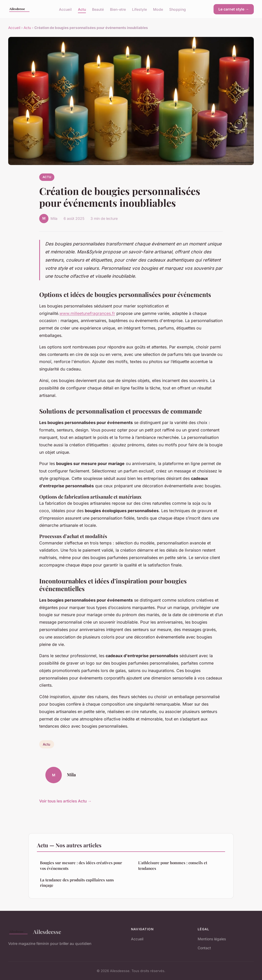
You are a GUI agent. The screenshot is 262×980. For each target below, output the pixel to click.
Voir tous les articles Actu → (65, 801)
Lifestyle (139, 9)
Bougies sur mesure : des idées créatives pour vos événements (81, 865)
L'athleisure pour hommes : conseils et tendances (173, 865)
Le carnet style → (234, 9)
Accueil (65, 9)
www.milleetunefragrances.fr (87, 313)
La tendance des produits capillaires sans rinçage (77, 883)
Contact (204, 948)
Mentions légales (212, 939)
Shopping (178, 9)
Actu (82, 9)
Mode (158, 9)
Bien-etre (118, 9)
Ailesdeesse (35, 932)
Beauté (98, 9)
